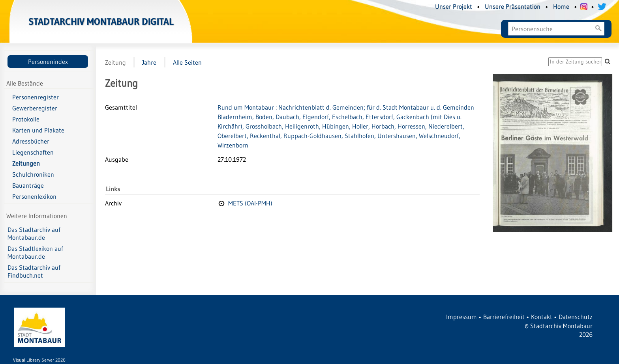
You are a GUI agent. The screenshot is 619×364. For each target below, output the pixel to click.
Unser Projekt (454, 6)
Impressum (461, 317)
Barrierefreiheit (504, 317)
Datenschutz (576, 317)
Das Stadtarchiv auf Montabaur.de (34, 233)
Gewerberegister (35, 108)
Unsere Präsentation (513, 6)
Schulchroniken (33, 174)
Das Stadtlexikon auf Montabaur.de (35, 252)
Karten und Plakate (38, 130)
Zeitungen (26, 163)
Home (561, 6)
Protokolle (26, 119)
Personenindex (48, 62)
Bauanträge (28, 185)
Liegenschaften (33, 152)
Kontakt (542, 317)
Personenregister (36, 97)
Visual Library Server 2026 (39, 360)
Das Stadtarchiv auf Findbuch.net (34, 271)
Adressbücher (31, 141)
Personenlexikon (34, 196)
